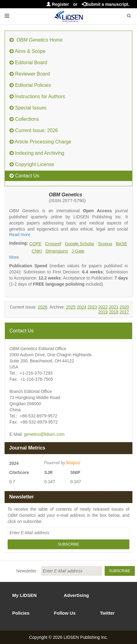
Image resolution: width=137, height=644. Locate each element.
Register (58, 4)
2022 (103, 307)
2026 (43, 307)
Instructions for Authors (37, 96)
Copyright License (32, 164)
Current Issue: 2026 (34, 130)
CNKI (37, 251)
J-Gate (78, 251)
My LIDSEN (24, 595)
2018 (114, 312)
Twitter (107, 613)
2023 (92, 307)
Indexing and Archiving (37, 153)
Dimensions (57, 251)
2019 (103, 312)
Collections (24, 119)
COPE (35, 244)
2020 (124, 307)
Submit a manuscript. (106, 4)
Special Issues (28, 108)
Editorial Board (28, 63)
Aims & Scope (27, 51)
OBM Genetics (65, 195)
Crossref (53, 244)
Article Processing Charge (40, 142)
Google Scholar (80, 244)
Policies (21, 613)
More (14, 257)
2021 (114, 307)
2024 (82, 307)
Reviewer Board (30, 74)
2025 (71, 307)
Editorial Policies (30, 85)
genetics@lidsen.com (44, 434)
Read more (20, 235)
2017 (124, 312)
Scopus (105, 244)
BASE (122, 244)
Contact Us (24, 176)
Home (36, 40)
